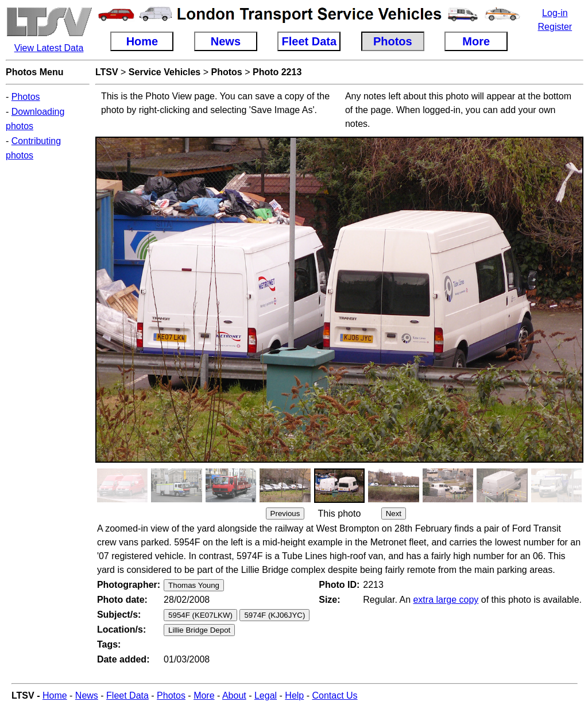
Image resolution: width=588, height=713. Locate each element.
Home (55, 695)
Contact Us (334, 695)
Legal (266, 695)
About (234, 695)
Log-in (555, 13)
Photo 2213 (277, 72)
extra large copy (446, 600)
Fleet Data (127, 695)
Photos (26, 97)
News (87, 695)
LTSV (107, 72)
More (204, 695)
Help (294, 695)
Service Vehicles (165, 72)
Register (555, 27)
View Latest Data (49, 48)
